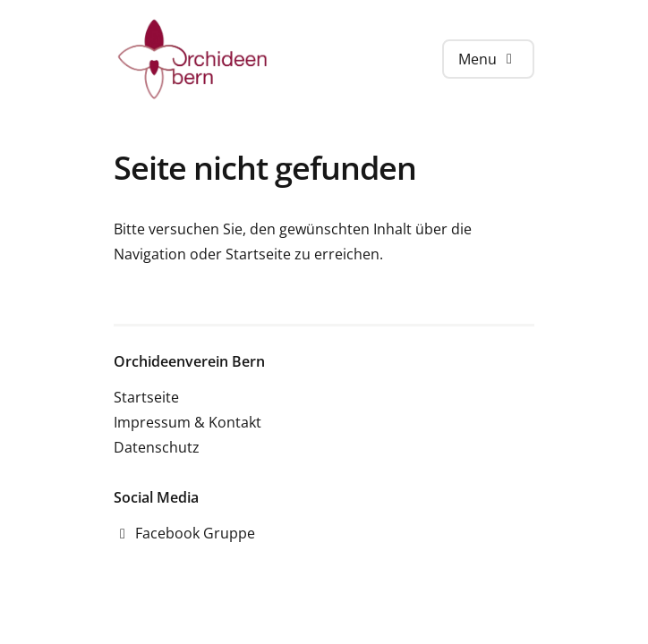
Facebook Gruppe (184, 533)
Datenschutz (157, 447)
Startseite (258, 254)
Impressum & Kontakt (188, 422)
